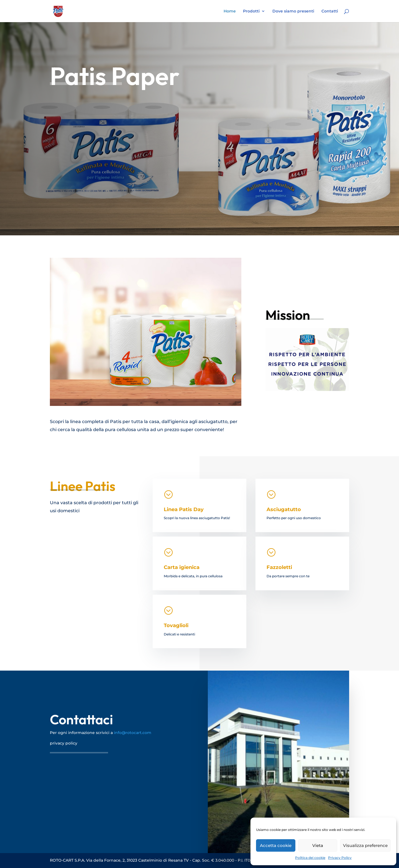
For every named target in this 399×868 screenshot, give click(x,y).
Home (230, 11)
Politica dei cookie (310, 858)
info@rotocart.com (133, 733)
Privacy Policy (340, 858)
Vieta (318, 845)
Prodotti (251, 11)
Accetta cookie (276, 845)
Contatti (330, 11)
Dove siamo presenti (293, 11)
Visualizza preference (365, 845)
